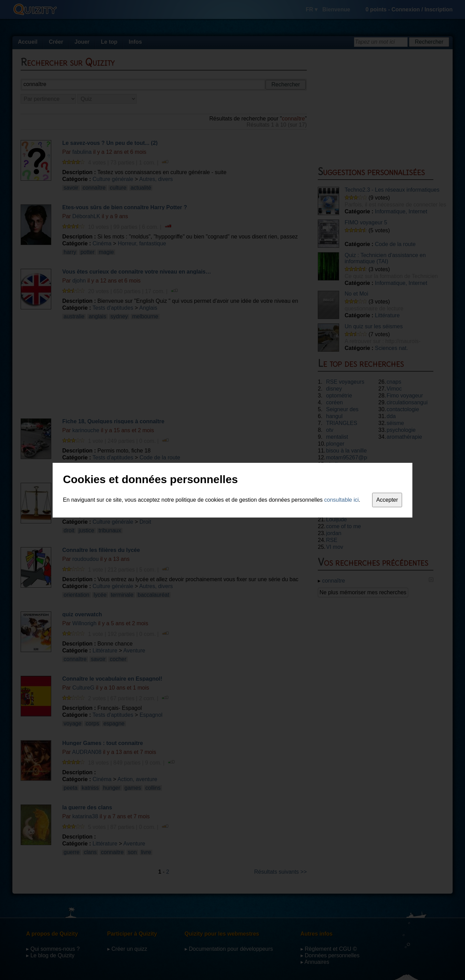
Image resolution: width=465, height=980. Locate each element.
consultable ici (342, 500)
